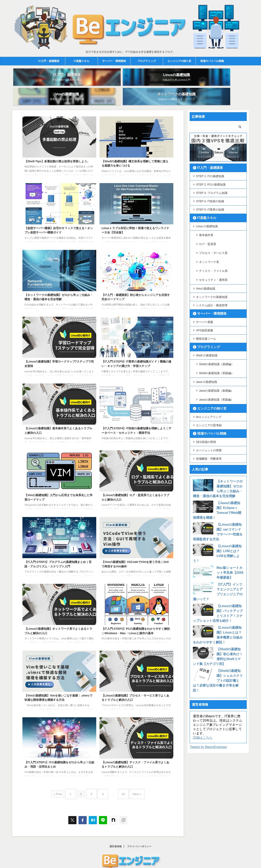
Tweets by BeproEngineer (208, 701)
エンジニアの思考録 (209, 389)
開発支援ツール (206, 309)
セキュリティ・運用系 (213, 251)
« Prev (63, 776)
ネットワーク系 (209, 238)
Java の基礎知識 (206, 349)
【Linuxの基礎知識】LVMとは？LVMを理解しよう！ (229, 515)
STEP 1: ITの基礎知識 (210, 160)
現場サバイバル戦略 (212, 61)
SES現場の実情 (206, 406)
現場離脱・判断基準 (209, 423)
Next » (133, 776)
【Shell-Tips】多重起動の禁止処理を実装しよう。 (57, 145)
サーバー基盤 (205, 293)
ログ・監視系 (208, 225)
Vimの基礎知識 (206, 259)
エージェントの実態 (209, 414)
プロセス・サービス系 (213, 231)
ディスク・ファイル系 (213, 244)
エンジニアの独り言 (179, 61)
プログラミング (147, 61)
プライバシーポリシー (139, 827)
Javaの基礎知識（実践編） (216, 364)
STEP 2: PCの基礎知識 (211, 168)
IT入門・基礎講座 (49, 61)
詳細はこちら (203, 692)
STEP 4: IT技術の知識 (210, 185)
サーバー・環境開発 (114, 61)
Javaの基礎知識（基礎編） (216, 358)
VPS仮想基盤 (205, 301)
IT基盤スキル (81, 61)
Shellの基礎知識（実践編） (216, 341)
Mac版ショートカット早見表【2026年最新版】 (230, 532)
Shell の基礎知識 (207, 326)
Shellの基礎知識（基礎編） (216, 334)
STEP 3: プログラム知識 (212, 177)
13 (121, 776)
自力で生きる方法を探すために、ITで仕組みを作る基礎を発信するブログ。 (131, 856)
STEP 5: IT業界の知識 (210, 193)
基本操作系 (206, 218)
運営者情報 (116, 827)
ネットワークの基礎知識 (212, 268)
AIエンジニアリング (209, 381)
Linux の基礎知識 (207, 210)
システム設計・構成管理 (212, 276)
